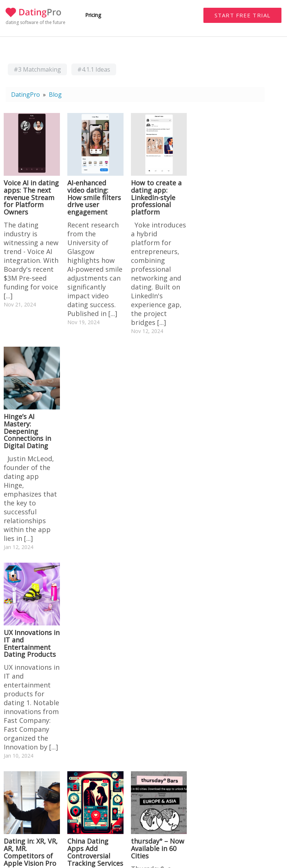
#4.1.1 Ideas (94, 69)
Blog (55, 95)
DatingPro (26, 95)
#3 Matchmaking (37, 69)
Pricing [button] (93, 15)
